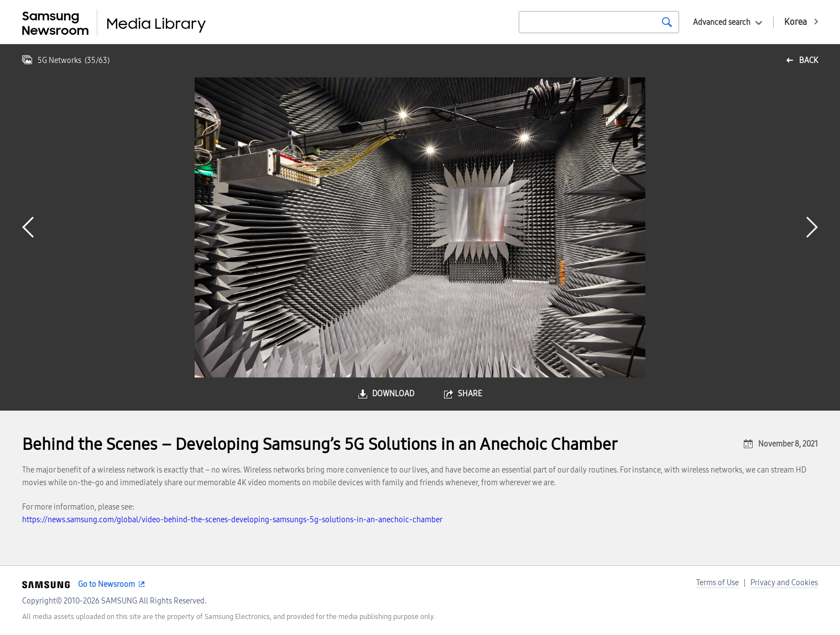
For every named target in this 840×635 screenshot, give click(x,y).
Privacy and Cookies (784, 583)
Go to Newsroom (106, 584)
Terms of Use (718, 583)
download (393, 394)
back (808, 61)
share (470, 394)
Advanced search (722, 22)
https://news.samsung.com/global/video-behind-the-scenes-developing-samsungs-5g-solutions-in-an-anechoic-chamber (232, 520)
